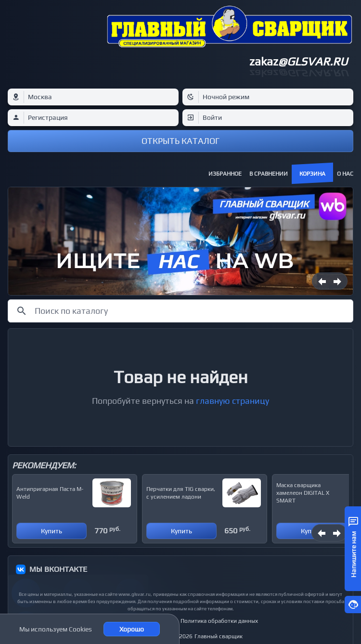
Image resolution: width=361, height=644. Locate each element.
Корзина (312, 174)
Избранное (225, 174)
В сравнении (269, 174)
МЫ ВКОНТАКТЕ (58, 569)
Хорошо (132, 629)
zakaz (298, 61)
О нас (345, 174)
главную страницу (232, 401)
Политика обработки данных (219, 621)
